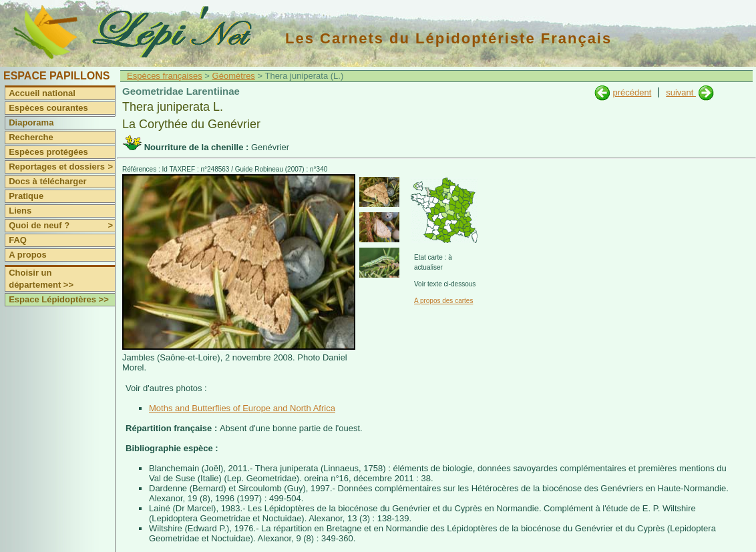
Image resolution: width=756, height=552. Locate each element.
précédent (632, 92)
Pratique (26, 196)
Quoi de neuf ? (62, 226)
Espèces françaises (165, 76)
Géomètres (234, 76)
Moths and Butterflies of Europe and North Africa (242, 408)
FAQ (18, 240)
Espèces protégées (48, 152)
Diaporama (31, 122)
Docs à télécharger (47, 181)
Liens (20, 211)
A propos (28, 255)
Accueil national (42, 93)
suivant (681, 92)
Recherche (31, 137)
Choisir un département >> (41, 279)
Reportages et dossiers (62, 167)
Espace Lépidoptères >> (59, 299)
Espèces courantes (48, 108)
